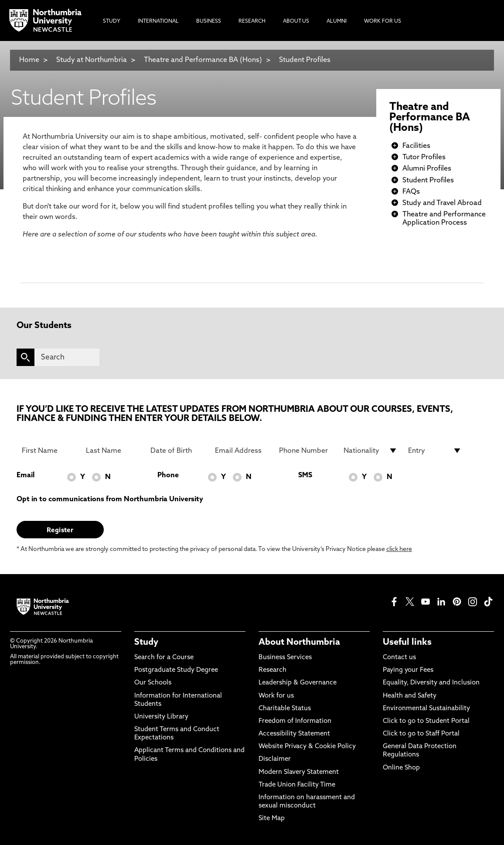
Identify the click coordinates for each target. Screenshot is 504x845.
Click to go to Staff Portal (421, 734)
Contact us (399, 658)
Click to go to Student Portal (426, 721)
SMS (305, 476)
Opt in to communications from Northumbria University (110, 499)
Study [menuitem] (112, 21)
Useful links (407, 643)
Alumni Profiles (427, 169)
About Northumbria (299, 643)
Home (29, 60)
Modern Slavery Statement (299, 772)
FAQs (411, 192)
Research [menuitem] (252, 21)
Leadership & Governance (298, 683)
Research (272, 670)
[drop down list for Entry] (435, 451)
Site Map (272, 819)
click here (399, 549)
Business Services (285, 658)
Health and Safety (410, 696)
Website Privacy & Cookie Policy (307, 747)
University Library (161, 717)
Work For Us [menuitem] (383, 21)
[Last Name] (113, 451)
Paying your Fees (408, 670)
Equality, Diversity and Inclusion (431, 683)
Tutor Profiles (424, 157)
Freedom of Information (295, 721)
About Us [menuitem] (296, 21)
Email (26, 476)
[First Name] (49, 451)
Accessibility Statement (294, 734)
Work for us (276, 696)
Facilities (416, 146)
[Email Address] (242, 451)
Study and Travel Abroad (442, 203)
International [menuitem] (158, 21)
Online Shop (401, 768)
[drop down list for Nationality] (371, 451)
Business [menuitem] (209, 21)
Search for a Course (164, 658)
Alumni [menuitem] (337, 21)
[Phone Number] (306, 451)
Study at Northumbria (92, 60)
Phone (168, 476)
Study (146, 643)
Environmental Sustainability (426, 709)
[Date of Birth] (177, 451)
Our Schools (153, 683)
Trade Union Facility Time (297, 785)
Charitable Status (285, 709)
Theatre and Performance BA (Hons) (203, 60)
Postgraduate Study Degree (176, 670)
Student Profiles (305, 60)
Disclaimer (275, 759)
